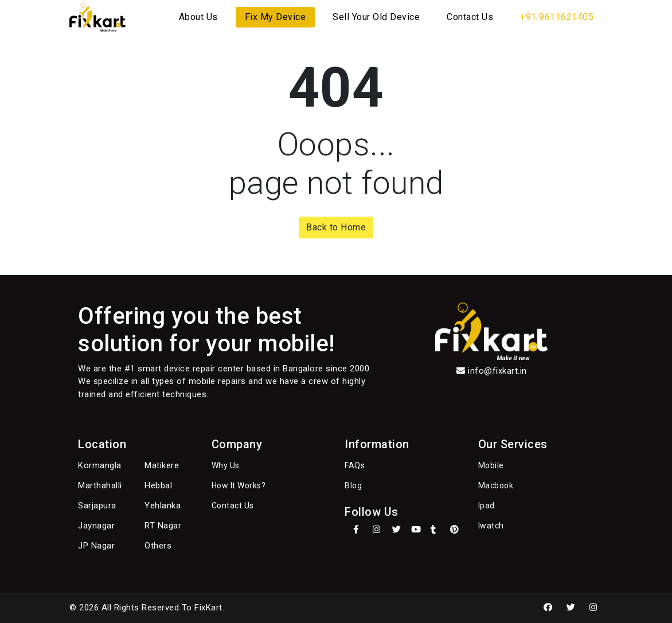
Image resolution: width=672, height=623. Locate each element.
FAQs (355, 465)
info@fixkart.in (497, 371)
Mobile (491, 465)
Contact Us (470, 17)
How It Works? (239, 485)
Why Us (226, 465)
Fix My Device (276, 17)
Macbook (496, 485)
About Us (198, 17)
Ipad (487, 506)
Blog (353, 485)
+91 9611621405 (557, 17)
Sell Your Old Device (376, 17)
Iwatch (491, 526)
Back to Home (336, 227)
